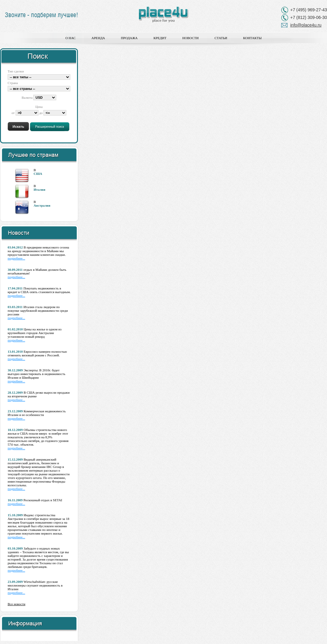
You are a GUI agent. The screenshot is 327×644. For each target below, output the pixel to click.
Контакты (252, 38)
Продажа (129, 38)
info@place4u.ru (306, 25)
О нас (70, 38)
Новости (191, 38)
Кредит (160, 38)
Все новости (17, 604)
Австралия (42, 205)
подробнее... (16, 258)
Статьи (221, 38)
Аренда (98, 38)
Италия (39, 190)
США (38, 174)
